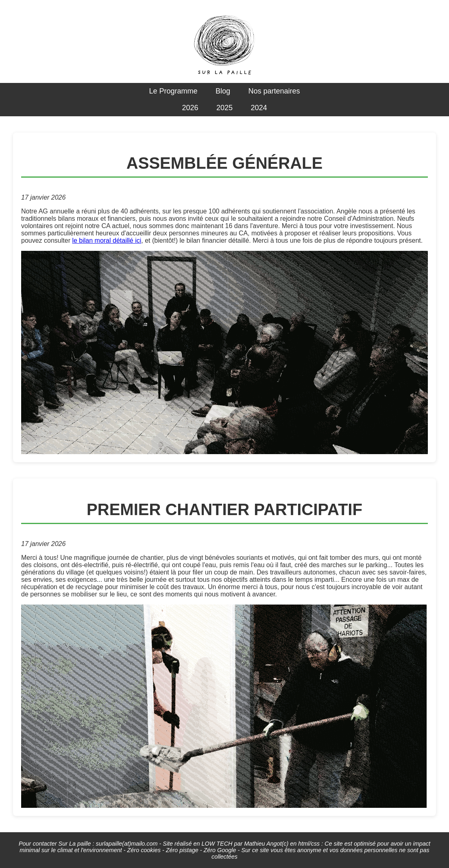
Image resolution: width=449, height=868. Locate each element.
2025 (224, 108)
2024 (259, 108)
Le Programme (173, 91)
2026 (190, 108)
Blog (223, 91)
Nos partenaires (274, 91)
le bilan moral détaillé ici (107, 240)
